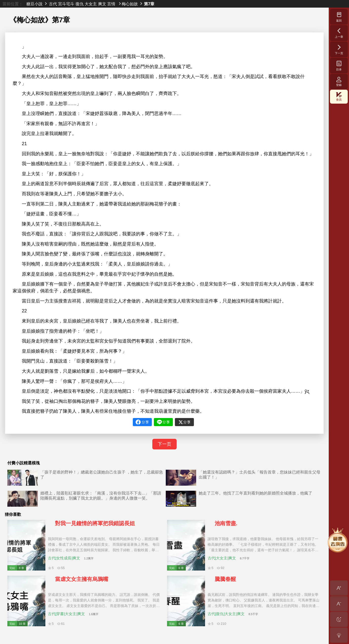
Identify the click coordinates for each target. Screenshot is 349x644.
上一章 (339, 33)
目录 (339, 66)
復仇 (80, 4)
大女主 (91, 4)
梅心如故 (130, 4)
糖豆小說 (34, 4)
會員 (339, 97)
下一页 (164, 444)
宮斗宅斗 (66, 4)
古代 (53, 4)
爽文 (102, 4)
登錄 (339, 81)
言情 (111, 4)
